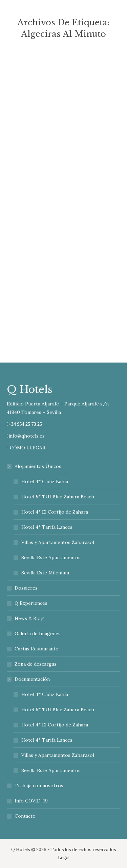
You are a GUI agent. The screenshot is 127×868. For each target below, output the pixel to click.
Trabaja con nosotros (39, 786)
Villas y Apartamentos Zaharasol (58, 542)
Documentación (29, 679)
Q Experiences (31, 603)
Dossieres (26, 588)
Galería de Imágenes (38, 634)
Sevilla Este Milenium (45, 573)
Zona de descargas (36, 664)
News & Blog (29, 618)
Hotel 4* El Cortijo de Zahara (55, 512)
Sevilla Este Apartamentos (51, 557)
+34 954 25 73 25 (25, 424)
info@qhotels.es (26, 436)
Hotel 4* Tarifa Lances (47, 527)
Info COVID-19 (31, 801)
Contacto (25, 816)
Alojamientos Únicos (35, 466)
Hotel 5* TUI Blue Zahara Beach (58, 497)
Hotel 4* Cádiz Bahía (45, 481)
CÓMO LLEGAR (26, 448)
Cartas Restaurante (36, 649)
